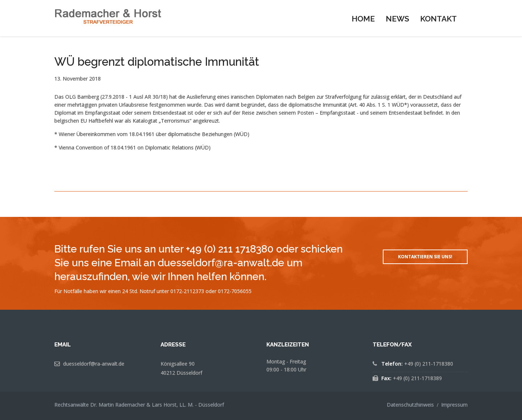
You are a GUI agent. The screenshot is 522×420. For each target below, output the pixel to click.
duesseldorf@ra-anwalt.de (94, 364)
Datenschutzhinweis (410, 405)
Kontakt (438, 19)
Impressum (454, 405)
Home (363, 19)
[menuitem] (363, 18)
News (397, 19)
